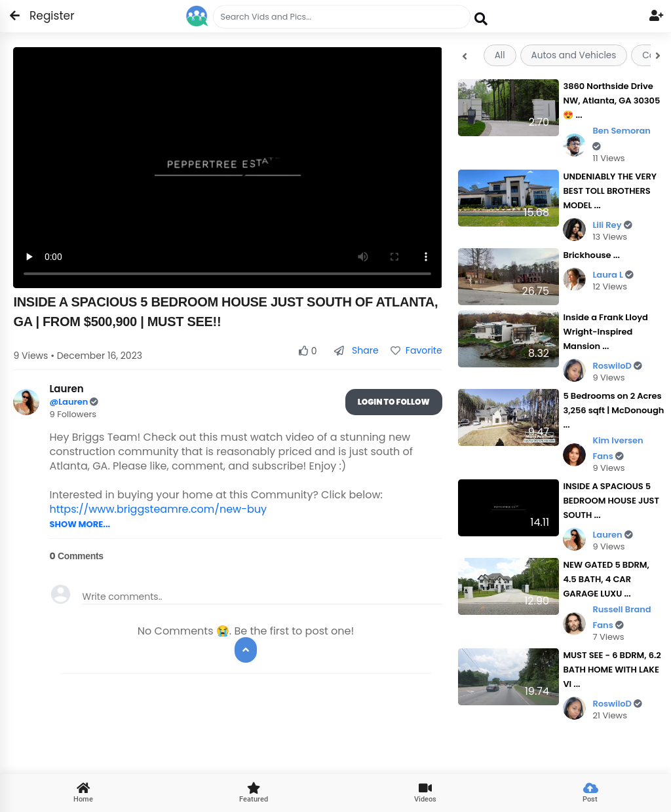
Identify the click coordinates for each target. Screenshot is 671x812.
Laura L (613, 275)
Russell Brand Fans (622, 618)
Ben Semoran (622, 138)
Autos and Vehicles (574, 55)
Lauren (612, 535)
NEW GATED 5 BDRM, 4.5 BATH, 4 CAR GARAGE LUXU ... (606, 579)
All (500, 55)
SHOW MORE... (80, 524)
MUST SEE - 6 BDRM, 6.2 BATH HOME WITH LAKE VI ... (612, 670)
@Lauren (69, 402)
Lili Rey (612, 225)
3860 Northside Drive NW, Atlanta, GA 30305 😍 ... (611, 101)
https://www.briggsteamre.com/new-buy (158, 509)
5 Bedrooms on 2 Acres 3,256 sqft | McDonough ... (613, 410)
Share (356, 350)
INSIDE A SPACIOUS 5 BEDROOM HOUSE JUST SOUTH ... (611, 501)
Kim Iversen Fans (618, 449)
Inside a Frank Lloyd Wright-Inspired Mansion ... (605, 332)
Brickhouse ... (591, 255)
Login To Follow (394, 402)
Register (44, 16)
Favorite (416, 350)
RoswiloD (617, 366)
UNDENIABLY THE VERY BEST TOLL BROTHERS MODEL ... (610, 191)
